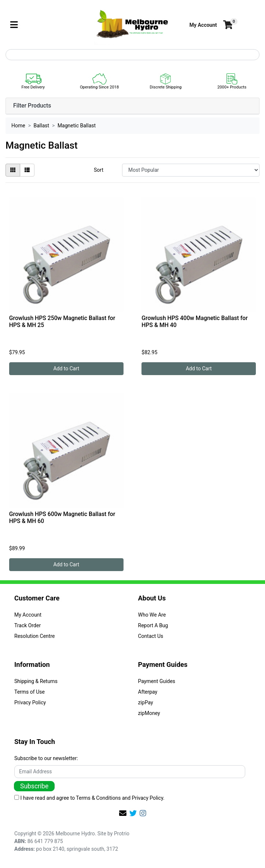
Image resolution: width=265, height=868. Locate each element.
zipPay (146, 702)
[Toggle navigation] (14, 25)
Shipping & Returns (36, 681)
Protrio (122, 834)
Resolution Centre (34, 636)
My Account (28, 615)
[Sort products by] (191, 170)
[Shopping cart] (227, 25)
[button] (203, 25)
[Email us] (123, 813)
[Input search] (132, 55)
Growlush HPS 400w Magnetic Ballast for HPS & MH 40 (194, 322)
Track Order (27, 625)
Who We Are (152, 615)
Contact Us (151, 636)
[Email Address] (130, 772)
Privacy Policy (30, 702)
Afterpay (148, 692)
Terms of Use (30, 692)
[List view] (27, 170)
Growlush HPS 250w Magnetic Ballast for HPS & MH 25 (62, 322)
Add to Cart (66, 368)
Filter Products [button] (32, 106)
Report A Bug (153, 625)
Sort (99, 170)
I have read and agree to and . (89, 798)
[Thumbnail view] (13, 170)
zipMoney (149, 713)
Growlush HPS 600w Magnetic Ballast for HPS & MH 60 (62, 517)
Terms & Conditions (98, 798)
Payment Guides (157, 681)
